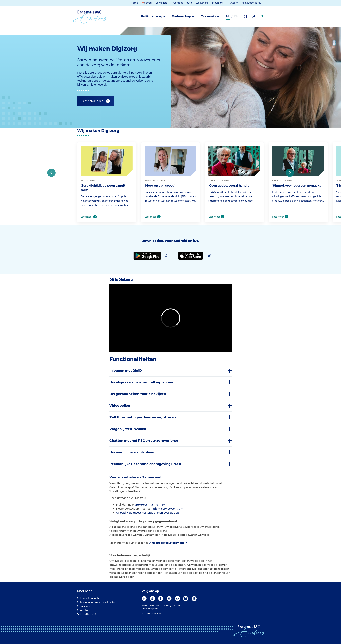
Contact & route (183, 3)
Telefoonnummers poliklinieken (98, 602)
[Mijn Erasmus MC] (254, 17)
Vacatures (85, 610)
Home (134, 3)
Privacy (168, 605)
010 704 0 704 (88, 614)
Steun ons (218, 3)
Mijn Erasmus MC (252, 3)
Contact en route (90, 598)
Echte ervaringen (92, 101)
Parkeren (85, 606)
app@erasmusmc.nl (148, 505)
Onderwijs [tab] (208, 16)
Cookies (178, 605)
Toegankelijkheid (150, 609)
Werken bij (202, 3)
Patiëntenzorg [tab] (152, 16)
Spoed (148, 3)
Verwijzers (162, 3)
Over (233, 3)
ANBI (144, 605)
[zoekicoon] (262, 16)
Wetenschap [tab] (181, 16)
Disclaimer (156, 605)
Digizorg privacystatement (166, 543)
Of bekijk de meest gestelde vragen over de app (148, 513)
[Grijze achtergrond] (246, 17)
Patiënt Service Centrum (167, 509)
